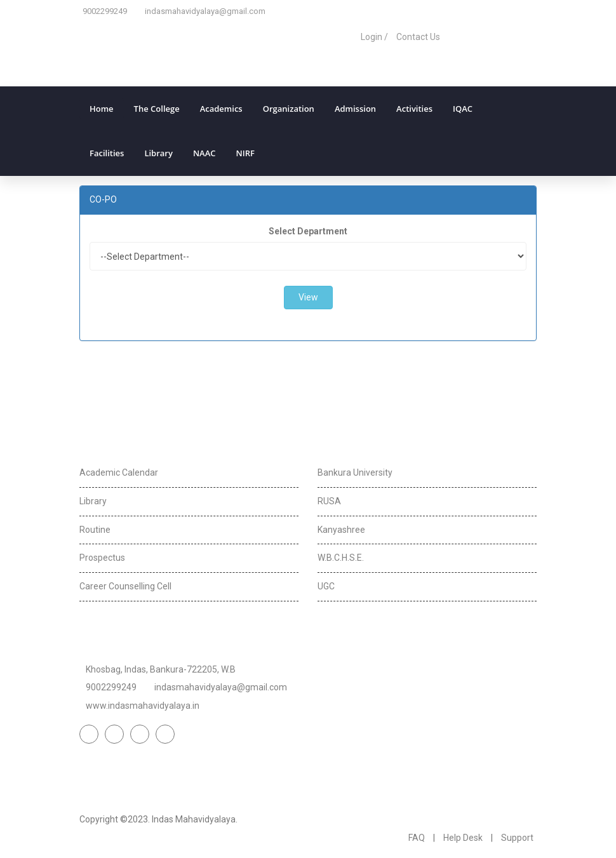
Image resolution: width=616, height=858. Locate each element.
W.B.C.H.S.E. (341, 558)
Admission (355, 109)
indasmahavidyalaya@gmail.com (205, 11)
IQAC (463, 109)
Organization (289, 109)
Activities (414, 109)
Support (517, 838)
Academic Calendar (119, 473)
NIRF (245, 153)
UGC (326, 586)
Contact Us (418, 37)
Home (102, 109)
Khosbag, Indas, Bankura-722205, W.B (161, 669)
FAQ (417, 838)
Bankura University (355, 473)
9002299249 (105, 11)
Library (158, 153)
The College (157, 109)
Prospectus (102, 558)
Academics (221, 109)
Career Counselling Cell (125, 586)
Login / (374, 37)
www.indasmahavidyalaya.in (143, 706)
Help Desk (463, 838)
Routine (95, 530)
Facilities (107, 153)
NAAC (204, 153)
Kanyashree (341, 530)
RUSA (329, 501)
